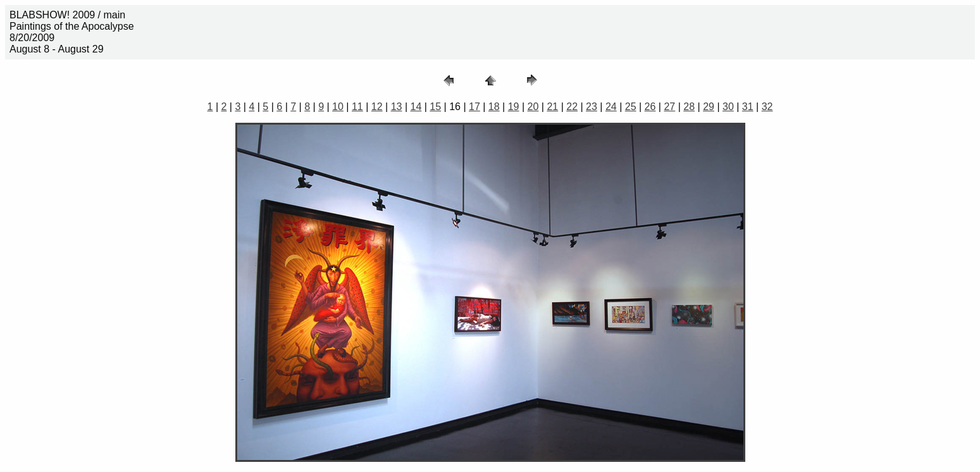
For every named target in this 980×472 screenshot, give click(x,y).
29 (709, 107)
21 (552, 107)
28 (689, 107)
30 (728, 107)
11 (357, 107)
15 (435, 107)
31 (748, 107)
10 (338, 107)
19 (514, 107)
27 (669, 107)
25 (631, 107)
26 (650, 107)
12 (377, 107)
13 (397, 107)
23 (592, 107)
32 (767, 107)
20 (533, 107)
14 (416, 107)
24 (611, 107)
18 (494, 107)
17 (474, 107)
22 (572, 107)
